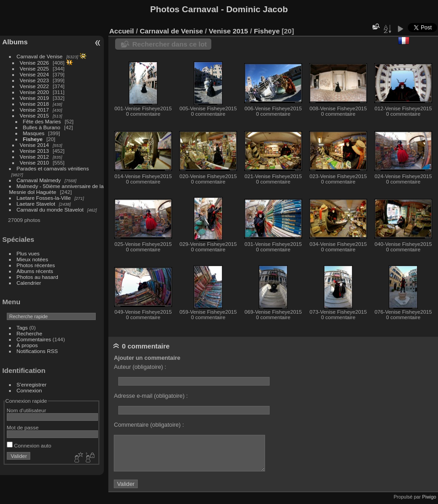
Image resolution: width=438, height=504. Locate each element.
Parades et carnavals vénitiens (53, 168)
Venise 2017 (35, 110)
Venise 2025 (35, 68)
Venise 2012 (35, 157)
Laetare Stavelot (36, 204)
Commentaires (34, 339)
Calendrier (29, 283)
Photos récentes (36, 265)
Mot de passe (23, 427)
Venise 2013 (35, 151)
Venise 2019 (35, 98)
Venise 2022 (35, 86)
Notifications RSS (37, 351)
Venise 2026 (35, 63)
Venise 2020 (35, 92)
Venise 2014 (35, 145)
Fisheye (33, 139)
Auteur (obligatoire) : (140, 367)
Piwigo (429, 497)
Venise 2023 (35, 80)
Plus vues (28, 253)
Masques (34, 133)
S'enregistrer (32, 384)
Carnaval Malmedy (39, 180)
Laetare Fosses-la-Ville (44, 198)
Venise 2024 (35, 74)
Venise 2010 (35, 163)
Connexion (29, 390)
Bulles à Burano (42, 127)
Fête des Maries (42, 121)
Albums (15, 42)
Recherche (30, 333)
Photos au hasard (37, 277)
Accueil (122, 31)
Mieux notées (33, 259)
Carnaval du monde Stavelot (50, 210)
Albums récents (35, 271)
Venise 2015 (35, 115)
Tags (22, 327)
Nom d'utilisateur (26, 410)
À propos (27, 345)
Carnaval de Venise (40, 56)
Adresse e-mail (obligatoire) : (151, 396)
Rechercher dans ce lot (170, 44)
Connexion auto (29, 445)
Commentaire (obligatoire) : (149, 425)
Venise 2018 (35, 104)
